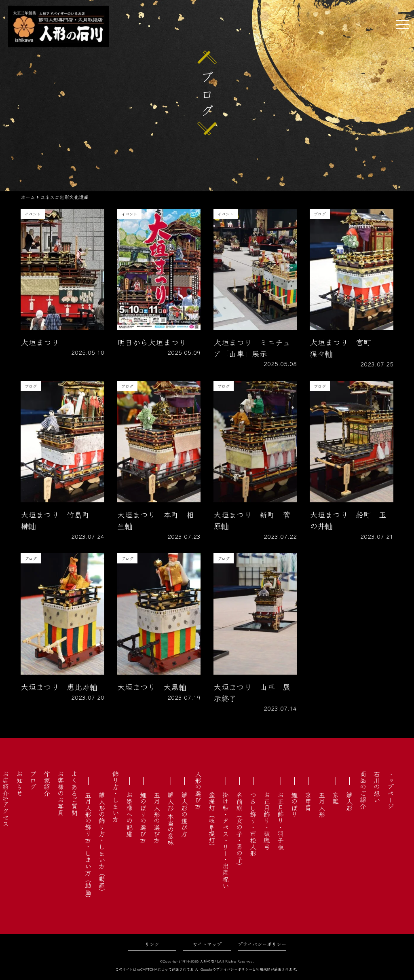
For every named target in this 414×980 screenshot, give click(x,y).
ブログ (33, 780)
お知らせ (19, 783)
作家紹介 (47, 783)
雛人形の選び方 (184, 814)
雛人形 (349, 801)
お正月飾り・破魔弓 (267, 821)
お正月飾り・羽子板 (281, 821)
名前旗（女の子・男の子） (239, 830)
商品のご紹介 (363, 790)
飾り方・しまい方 (116, 796)
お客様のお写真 (61, 793)
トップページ (391, 790)
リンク (152, 944)
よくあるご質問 (74, 793)
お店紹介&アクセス (6, 799)
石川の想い (377, 787)
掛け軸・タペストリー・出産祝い (226, 840)
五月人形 (322, 804)
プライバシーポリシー (262, 944)
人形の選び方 (198, 790)
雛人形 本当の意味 (171, 819)
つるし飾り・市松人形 (253, 824)
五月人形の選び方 (157, 817)
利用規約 (263, 969)
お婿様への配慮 (129, 814)
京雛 (336, 798)
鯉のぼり (294, 804)
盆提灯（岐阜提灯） (212, 821)
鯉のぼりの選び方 (143, 817)
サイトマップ (207, 944)
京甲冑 (308, 801)
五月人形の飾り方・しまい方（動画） (88, 847)
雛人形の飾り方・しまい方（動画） (102, 843)
